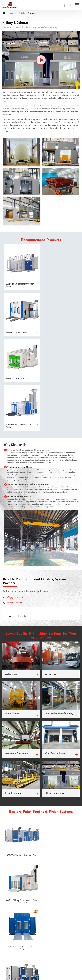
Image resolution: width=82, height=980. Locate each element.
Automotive (11, 581)
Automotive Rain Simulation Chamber (17, 888)
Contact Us (9, 950)
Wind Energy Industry (56, 661)
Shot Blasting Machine (11, 903)
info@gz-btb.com (14, 505)
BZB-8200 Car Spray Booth (54, 283)
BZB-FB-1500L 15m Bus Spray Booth (60, 809)
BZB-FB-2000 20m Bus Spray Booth (22, 763)
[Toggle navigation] (77, 5)
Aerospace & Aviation (17, 661)
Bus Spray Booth (9, 880)
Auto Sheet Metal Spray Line (14, 884)
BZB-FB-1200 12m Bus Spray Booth (22, 856)
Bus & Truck (51, 581)
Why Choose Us (15, 352)
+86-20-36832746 (14, 510)
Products (8, 872)
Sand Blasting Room (10, 895)
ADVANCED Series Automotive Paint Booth (58, 333)
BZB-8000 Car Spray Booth (17, 332)
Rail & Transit (12, 621)
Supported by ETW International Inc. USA (41, 976)
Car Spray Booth (9, 877)
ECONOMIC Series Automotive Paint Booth (20, 285)
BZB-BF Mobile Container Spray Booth (22, 811)
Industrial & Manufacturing (59, 621)
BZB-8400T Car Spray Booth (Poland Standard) (60, 764)
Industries (14, 13)
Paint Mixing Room (10, 899)
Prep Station (7, 891)
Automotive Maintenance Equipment (17, 906)
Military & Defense (55, 700)
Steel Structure (13, 700)
